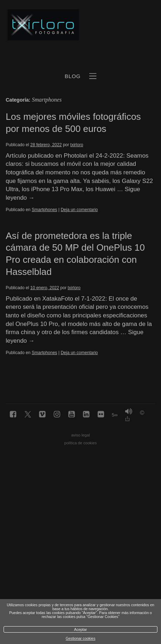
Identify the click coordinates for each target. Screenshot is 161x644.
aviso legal (80, 435)
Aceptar (81, 630)
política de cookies (80, 443)
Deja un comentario (79, 210)
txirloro (77, 145)
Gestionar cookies (80, 638)
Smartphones (44, 210)
